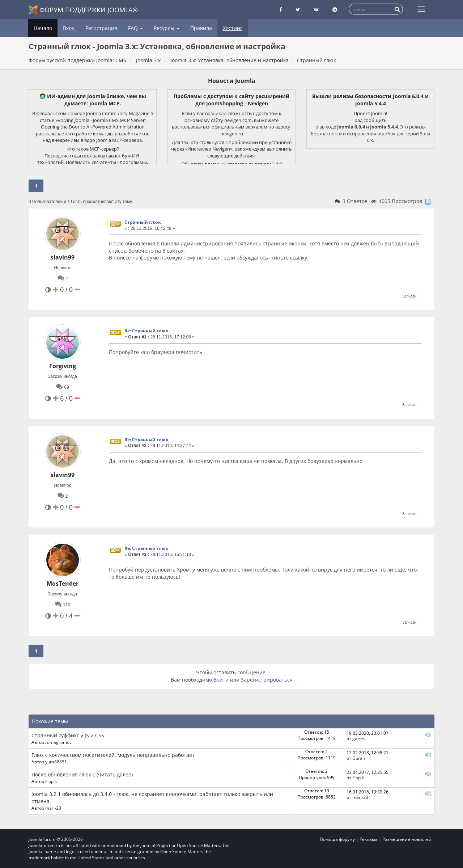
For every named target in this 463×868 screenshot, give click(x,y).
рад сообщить (371, 120)
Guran (359, 758)
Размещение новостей (407, 839)
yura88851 (56, 762)
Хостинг (233, 28)
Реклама (369, 839)
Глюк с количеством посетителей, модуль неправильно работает (113, 755)
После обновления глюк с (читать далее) (82, 774)
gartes (359, 738)
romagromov (58, 742)
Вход (69, 28)
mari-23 (53, 808)
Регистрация (101, 28)
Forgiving (63, 366)
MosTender (63, 583)
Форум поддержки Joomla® (83, 10)
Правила (201, 28)
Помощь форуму (337, 839)
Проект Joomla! (370, 113)
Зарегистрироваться (267, 680)
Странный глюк (143, 222)
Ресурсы (167, 28)
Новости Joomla (232, 81)
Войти (221, 680)
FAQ (135, 28)
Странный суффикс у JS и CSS (68, 735)
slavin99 (63, 257)
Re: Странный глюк (146, 331)
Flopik (51, 781)
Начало (43, 28)
